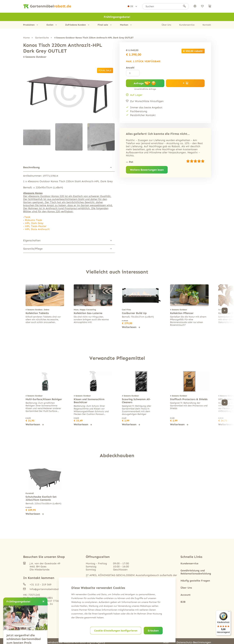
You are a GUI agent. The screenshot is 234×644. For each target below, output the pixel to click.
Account (185, 595)
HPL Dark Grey (34, 223)
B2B (183, 602)
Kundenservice (187, 25)
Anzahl (130, 68)
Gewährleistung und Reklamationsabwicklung (196, 572)
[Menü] (229, 612)
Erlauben (153, 631)
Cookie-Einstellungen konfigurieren (116, 631)
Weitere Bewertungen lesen (147, 170)
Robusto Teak (34, 220)
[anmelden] (195, 6)
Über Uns (166, 25)
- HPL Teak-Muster (35, 226)
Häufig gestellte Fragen (195, 581)
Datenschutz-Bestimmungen (194, 642)
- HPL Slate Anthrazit (36, 229)
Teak (27, 217)
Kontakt (207, 25)
